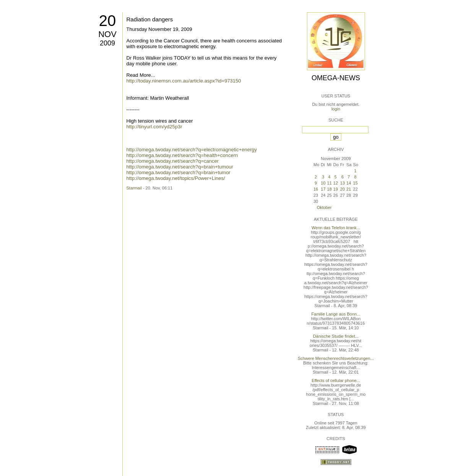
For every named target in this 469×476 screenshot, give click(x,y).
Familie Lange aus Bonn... (336, 314)
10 (323, 183)
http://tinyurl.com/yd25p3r (154, 127)
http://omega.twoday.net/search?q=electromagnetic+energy (192, 150)
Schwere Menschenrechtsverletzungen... (336, 358)
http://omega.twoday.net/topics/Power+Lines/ (176, 178)
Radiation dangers (150, 19)
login (336, 109)
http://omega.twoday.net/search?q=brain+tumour (180, 167)
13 (342, 183)
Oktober (324, 207)
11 (329, 183)
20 (108, 21)
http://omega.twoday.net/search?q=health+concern (182, 155)
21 (349, 189)
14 (349, 183)
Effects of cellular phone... (336, 380)
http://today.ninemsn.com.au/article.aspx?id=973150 (184, 81)
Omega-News (336, 78)
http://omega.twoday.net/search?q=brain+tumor (179, 172)
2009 (107, 43)
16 (316, 189)
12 (336, 183)
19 (336, 189)
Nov (107, 34)
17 (323, 189)
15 (355, 183)
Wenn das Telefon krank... (336, 228)
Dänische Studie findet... (336, 336)
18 (329, 189)
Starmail (134, 188)
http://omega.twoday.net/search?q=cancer (173, 161)
